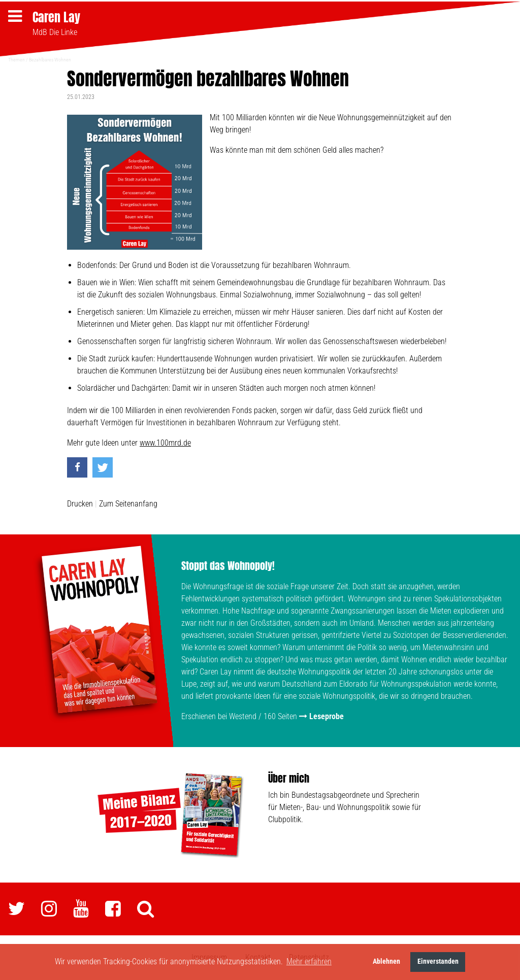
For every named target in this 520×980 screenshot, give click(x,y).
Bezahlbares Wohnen (50, 60)
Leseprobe (327, 716)
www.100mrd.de (165, 443)
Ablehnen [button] (386, 961)
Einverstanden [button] (438, 961)
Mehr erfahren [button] (309, 961)
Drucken (80, 504)
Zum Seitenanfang (128, 504)
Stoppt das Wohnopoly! (228, 566)
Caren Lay (56, 17)
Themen (17, 60)
